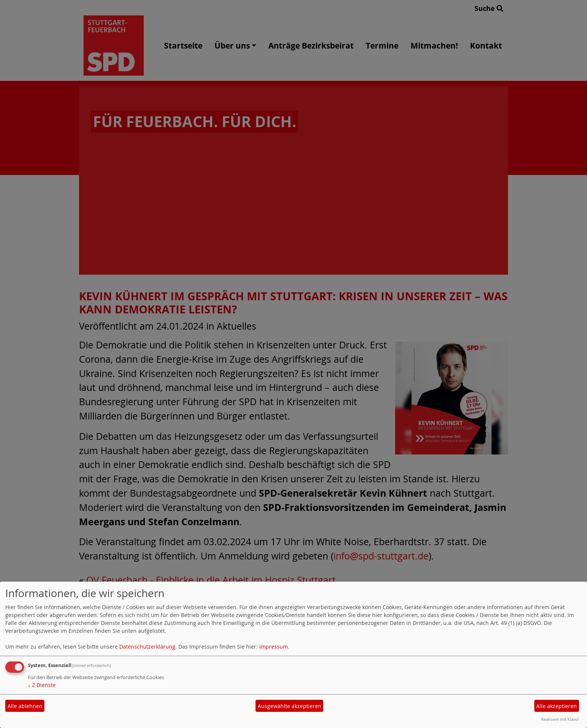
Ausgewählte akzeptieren (290, 706)
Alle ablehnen (25, 706)
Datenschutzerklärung (147, 647)
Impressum (274, 647)
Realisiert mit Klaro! (560, 719)
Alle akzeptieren (557, 706)
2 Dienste (42, 685)
